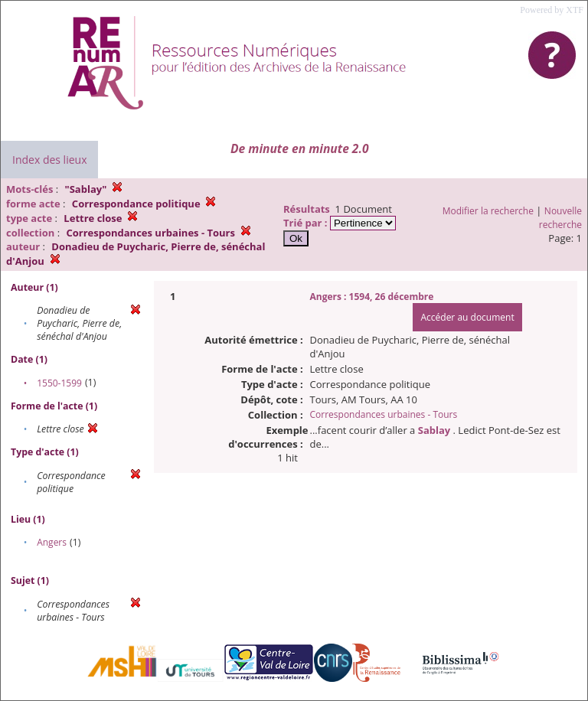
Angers (52, 542)
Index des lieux (49, 160)
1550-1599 (59, 383)
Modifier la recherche (488, 211)
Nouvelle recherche (560, 218)
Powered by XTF (552, 10)
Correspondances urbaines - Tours (384, 414)
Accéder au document (467, 317)
